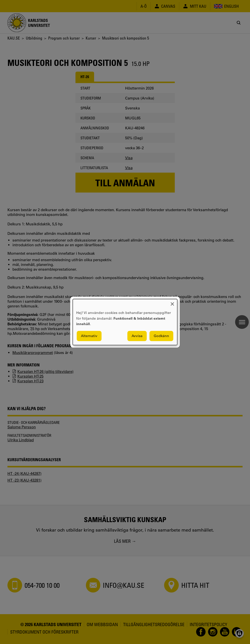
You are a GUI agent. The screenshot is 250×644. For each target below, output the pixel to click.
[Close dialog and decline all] (172, 302)
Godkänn (161, 336)
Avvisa (137, 336)
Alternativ (89, 336)
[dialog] (125, 322)
